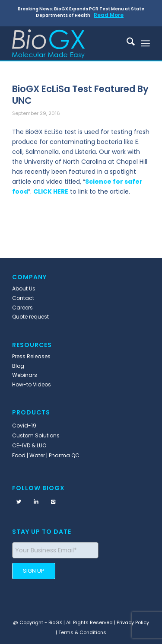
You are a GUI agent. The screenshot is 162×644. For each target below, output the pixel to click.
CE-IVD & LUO (29, 445)
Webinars (25, 375)
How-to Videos (32, 384)
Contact (23, 298)
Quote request (30, 317)
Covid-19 (24, 426)
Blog (18, 366)
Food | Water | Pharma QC (46, 455)
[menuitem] (126, 43)
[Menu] (145, 43)
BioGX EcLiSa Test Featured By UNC (80, 95)
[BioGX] (67, 43)
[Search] (126, 43)
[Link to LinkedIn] (36, 502)
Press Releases (31, 356)
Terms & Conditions (82, 632)
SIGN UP (34, 571)
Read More (109, 15)
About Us (24, 289)
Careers (22, 308)
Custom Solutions (36, 435)
